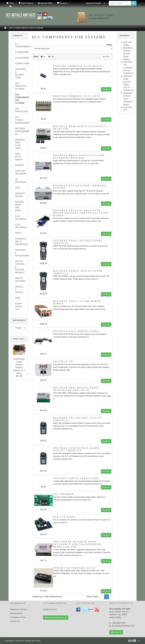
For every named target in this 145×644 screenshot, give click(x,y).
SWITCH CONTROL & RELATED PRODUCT (20, 267)
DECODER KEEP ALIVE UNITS (20, 144)
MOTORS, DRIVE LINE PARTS (20, 206)
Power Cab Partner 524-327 (75, 568)
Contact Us (15, 621)
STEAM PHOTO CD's (19, 306)
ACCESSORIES (20, 58)
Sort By (107, 57)
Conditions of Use (18, 617)
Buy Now (106, 89)
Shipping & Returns (18, 609)
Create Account (50, 609)
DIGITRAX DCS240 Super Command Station (128, 99)
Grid (51, 57)
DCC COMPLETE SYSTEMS (20, 86)
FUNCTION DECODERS (20, 172)
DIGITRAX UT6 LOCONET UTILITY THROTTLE (128, 68)
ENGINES (19, 165)
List (43, 57)
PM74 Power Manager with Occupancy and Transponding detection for (78, 544)
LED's (18, 188)
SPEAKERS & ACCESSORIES (20, 253)
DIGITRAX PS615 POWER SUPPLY (77, 331)
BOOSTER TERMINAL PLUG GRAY (77, 96)
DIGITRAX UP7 (64, 361)
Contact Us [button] (116, 632)
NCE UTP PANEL (64, 517)
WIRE (18, 298)
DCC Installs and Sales (30, 641)
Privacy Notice (16, 613)
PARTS (18, 233)
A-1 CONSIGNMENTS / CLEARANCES (20, 48)
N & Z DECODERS (20, 217)
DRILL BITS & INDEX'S (19, 157)
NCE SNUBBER (63, 494)
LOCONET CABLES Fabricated (76, 478)
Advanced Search (96, 3)
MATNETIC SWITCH (20, 195)
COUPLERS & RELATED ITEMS (20, 73)
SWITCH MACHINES (20, 280)
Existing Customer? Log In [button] (56, 618)
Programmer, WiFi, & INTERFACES (20, 241)
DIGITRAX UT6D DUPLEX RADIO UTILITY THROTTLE (76, 449)
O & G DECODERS (20, 226)
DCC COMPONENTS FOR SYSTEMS (26, 28)
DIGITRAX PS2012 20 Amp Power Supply (128, 54)
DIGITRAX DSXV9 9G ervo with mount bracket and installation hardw (81, 213)
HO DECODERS (20, 181)
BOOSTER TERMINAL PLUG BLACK (78, 66)
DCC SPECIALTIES (20, 110)
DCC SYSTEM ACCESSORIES (20, 120)
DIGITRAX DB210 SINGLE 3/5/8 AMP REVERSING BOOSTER (79, 157)
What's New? (19, 339)
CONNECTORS (20, 63)
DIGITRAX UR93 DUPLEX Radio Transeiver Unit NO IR (76, 389)
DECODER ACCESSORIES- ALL (20, 131)
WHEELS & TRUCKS (19, 290)
